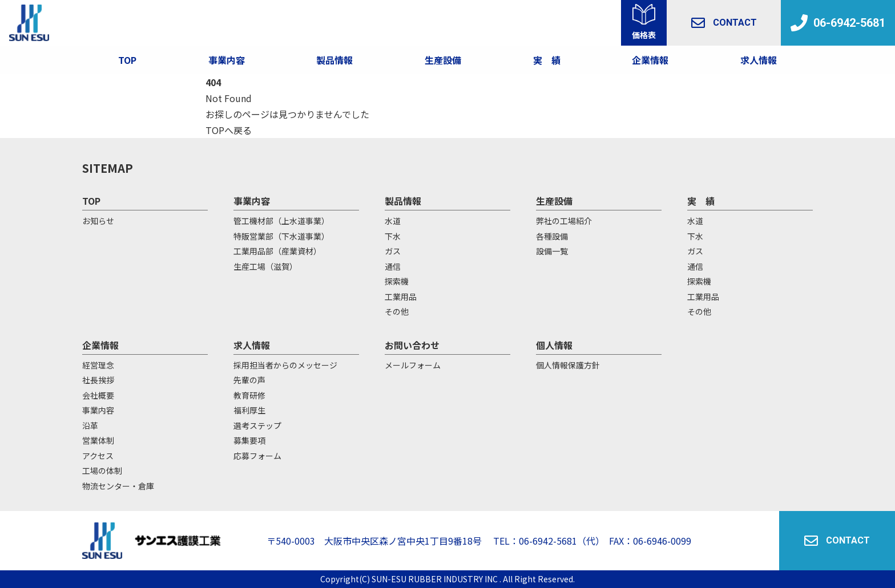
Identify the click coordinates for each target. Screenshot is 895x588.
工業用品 (401, 297)
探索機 (397, 281)
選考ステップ (257, 425)
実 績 (701, 201)
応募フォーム (257, 456)
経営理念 (98, 365)
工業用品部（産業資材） (277, 251)
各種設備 (552, 236)
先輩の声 (249, 380)
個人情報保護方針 (568, 365)
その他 (397, 311)
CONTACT (724, 23)
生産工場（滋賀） (265, 266)
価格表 (644, 35)
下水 (393, 236)
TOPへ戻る (229, 130)
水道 (393, 221)
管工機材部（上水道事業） (281, 221)
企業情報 (650, 60)
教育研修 (249, 395)
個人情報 (554, 345)
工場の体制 (102, 471)
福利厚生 (249, 410)
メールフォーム (413, 365)
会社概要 (98, 395)
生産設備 (554, 201)
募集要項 (249, 440)
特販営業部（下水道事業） (281, 236)
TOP (127, 60)
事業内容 (227, 60)
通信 (393, 266)
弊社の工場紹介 (564, 221)
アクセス (98, 456)
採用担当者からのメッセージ (285, 365)
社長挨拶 (98, 380)
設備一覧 (552, 251)
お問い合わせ (412, 345)
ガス (393, 251)
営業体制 (98, 440)
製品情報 (334, 60)
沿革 (90, 425)
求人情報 (759, 60)
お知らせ (98, 221)
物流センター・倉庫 (118, 486)
